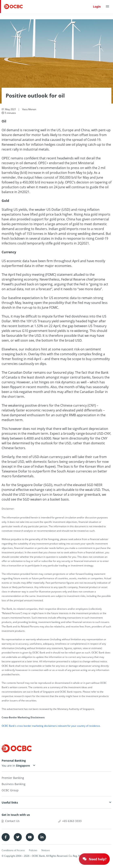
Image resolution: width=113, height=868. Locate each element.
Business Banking (14, 784)
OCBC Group (10, 790)
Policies (33, 850)
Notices (46, 850)
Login (97, 7)
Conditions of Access (13, 850)
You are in (16, 766)
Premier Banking (13, 778)
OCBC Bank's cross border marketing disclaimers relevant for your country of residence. (51, 726)
